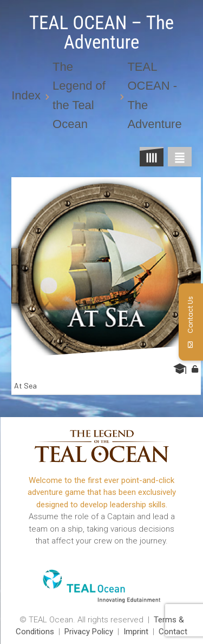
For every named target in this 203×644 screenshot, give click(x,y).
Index (26, 95)
